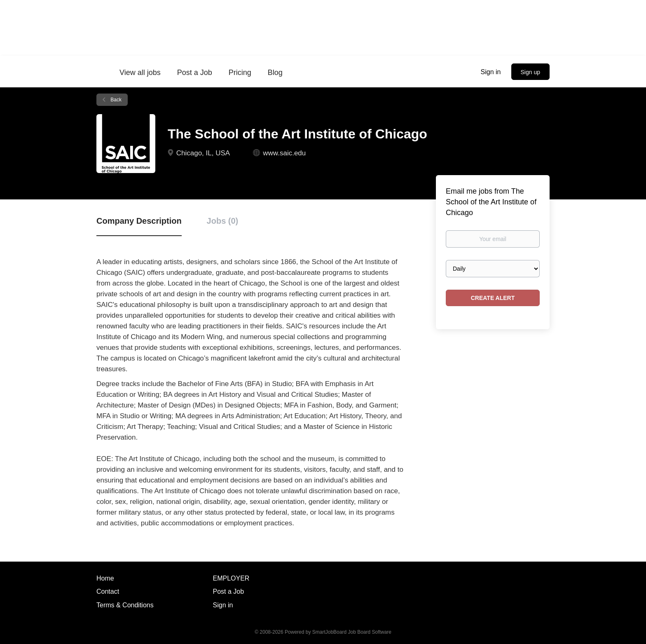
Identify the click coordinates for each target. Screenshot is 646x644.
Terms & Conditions (125, 605)
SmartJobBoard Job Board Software (352, 632)
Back (115, 100)
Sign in (491, 72)
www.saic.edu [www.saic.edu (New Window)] (284, 153)
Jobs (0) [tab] (223, 221)
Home (105, 578)
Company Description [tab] (139, 221)
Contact (108, 591)
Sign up (530, 72)
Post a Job (229, 591)
